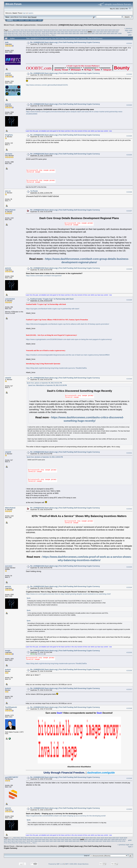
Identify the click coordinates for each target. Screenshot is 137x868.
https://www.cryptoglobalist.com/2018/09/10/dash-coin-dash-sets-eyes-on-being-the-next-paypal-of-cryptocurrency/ (69, 339)
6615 (34, 30)
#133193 (129, 567)
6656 (74, 32)
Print (130, 35)
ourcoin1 (9, 566)
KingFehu (9, 135)
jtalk (7, 42)
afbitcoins (40, 654)
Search (21, 20)
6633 (103, 30)
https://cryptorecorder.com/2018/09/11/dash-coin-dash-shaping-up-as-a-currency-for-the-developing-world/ (66, 816)
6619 (49, 30)
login (24, 13)
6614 (30, 30)
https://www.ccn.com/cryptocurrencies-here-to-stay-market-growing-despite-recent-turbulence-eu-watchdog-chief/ (68, 594)
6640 (13, 32)
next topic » (130, 31)
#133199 (129, 778)
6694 (105, 33)
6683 (63, 33)
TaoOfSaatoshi (11, 707)
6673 (25, 33)
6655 (70, 32)
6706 (32, 35)
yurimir (8, 73)
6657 (78, 32)
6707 (36, 35)
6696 (112, 33)
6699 (6, 35)
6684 (66, 33)
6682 (59, 33)
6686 (74, 33)
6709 (44, 35)
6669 (9, 33)
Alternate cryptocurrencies (26, 25)
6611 (19, 30)
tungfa (8, 651)
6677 (40, 33)
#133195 (129, 652)
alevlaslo (9, 154)
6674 (28, 33)
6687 (78, 33)
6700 (9, 35)
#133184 (129, 136)
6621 (57, 30)
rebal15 (8, 378)
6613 (26, 30)
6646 (36, 32)
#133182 (129, 74)
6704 (25, 35)
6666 (113, 32)
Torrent (34, 17)
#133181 (129, 43)
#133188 (129, 269)
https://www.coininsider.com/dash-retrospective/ (44, 276)
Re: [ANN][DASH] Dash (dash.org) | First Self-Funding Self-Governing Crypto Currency (65, 42)
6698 (120, 33)
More (40, 20)
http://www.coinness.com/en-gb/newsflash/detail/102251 (47, 85)
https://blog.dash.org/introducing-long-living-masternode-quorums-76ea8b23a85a (56, 368)
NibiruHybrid (10, 210)
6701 (13, 35)
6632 (99, 30)
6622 (61, 30)
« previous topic (128, 29)
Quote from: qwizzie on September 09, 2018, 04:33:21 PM (44, 383)
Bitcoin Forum (9, 25)
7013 (53, 35)
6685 (70, 33)
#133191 (129, 453)
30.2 (29, 17)
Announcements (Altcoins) (47, 25)
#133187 (129, 211)
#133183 (129, 105)
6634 (106, 30)
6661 (94, 32)
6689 (86, 33)
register (31, 13)
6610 (15, 30)
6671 (17, 33)
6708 (40, 35)
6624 (68, 30)
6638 (6, 32)
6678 (44, 33)
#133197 (129, 689)
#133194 (129, 587)
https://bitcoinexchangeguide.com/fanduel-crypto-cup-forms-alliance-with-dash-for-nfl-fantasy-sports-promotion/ (68, 324)
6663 (102, 32)
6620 (53, 30)
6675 (32, 33)
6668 (6, 33)
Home (10, 20)
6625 (72, 30)
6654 (66, 32)
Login (27, 20)
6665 (109, 32)
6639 (9, 32)
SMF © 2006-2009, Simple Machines (77, 864)
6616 (38, 30)
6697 (116, 33)
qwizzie (8, 104)
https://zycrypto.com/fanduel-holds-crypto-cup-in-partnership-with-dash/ (53, 309)
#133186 (129, 192)
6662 (98, 32)
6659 (86, 32)
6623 (65, 30)
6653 (63, 32)
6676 (36, 33)
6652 (59, 32)
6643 (25, 32)
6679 (47, 33)
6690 (89, 33)
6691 (93, 33)
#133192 (129, 509)
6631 (95, 30)
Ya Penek (34, 191)
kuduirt (8, 669)
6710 (47, 35)
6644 (28, 32)
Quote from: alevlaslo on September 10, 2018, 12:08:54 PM (45, 457)
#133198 (129, 708)
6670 (13, 33)
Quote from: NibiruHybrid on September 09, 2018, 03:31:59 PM (48, 385)
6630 (91, 30)
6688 (82, 33)
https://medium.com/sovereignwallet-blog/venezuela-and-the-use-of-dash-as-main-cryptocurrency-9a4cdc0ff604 (68, 355)
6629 (87, 30)
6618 (45, 30)
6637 (118, 30)
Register (33, 20)
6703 (21, 35)
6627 (80, 30)
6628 (84, 30)
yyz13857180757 (12, 777)
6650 (51, 32)
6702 (17, 35)
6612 (23, 30)
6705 (28, 35)
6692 (97, 33)
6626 (76, 30)
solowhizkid (10, 299)
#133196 (129, 671)
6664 (105, 32)
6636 (114, 30)
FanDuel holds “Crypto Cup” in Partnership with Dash (52, 299)
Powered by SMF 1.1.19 (56, 864)
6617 (42, 30)
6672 (21, 33)
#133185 (129, 155)
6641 (17, 32)
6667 (117, 32)
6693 (101, 33)
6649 (47, 32)
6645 (32, 32)
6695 (108, 33)
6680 (51, 33)
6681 (55, 33)
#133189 (129, 300)
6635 (110, 30)
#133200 (129, 809)
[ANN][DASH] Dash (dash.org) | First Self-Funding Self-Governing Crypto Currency (92, 25)
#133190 (129, 379)
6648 (44, 32)
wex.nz (8, 191)
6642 (21, 32)
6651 (55, 32)
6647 (40, 32)
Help (16, 20)
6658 (82, 32)
